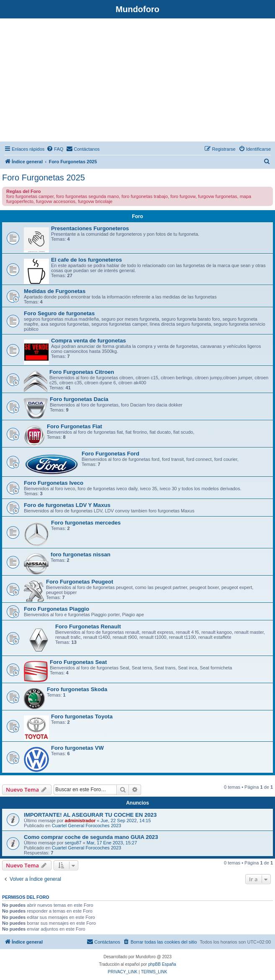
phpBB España (162, 964)
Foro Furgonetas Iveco (54, 483)
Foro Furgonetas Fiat (75, 426)
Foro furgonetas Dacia (79, 399)
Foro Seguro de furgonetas (59, 313)
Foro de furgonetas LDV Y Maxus (67, 505)
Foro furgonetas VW (77, 748)
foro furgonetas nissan (81, 554)
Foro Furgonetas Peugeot (80, 582)
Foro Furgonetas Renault (88, 626)
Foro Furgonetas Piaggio (57, 609)
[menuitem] (55, 149)
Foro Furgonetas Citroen (82, 372)
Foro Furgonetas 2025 (44, 177)
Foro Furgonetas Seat (78, 662)
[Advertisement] (137, 81)
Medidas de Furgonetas (55, 291)
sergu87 (73, 843)
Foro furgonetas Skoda (77, 689)
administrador (80, 821)
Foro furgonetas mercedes (86, 523)
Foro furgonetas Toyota (82, 716)
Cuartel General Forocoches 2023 (87, 826)
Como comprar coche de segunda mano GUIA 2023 (91, 837)
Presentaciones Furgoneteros (90, 228)
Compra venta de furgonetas (89, 341)
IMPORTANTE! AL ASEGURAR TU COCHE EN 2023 (90, 815)
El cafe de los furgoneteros (86, 260)
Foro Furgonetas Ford (111, 454)
